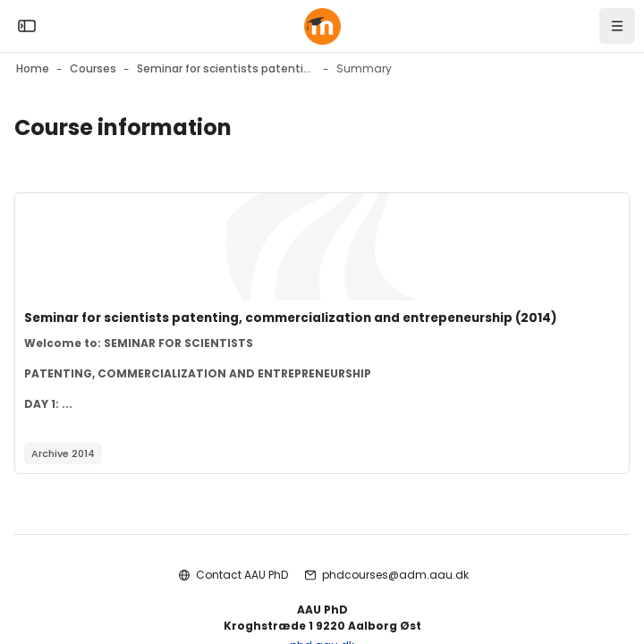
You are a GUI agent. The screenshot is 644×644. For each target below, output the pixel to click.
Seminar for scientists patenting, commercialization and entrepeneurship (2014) (291, 318)
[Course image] (322, 247)
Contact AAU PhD (242, 575)
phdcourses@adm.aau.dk (395, 575)
